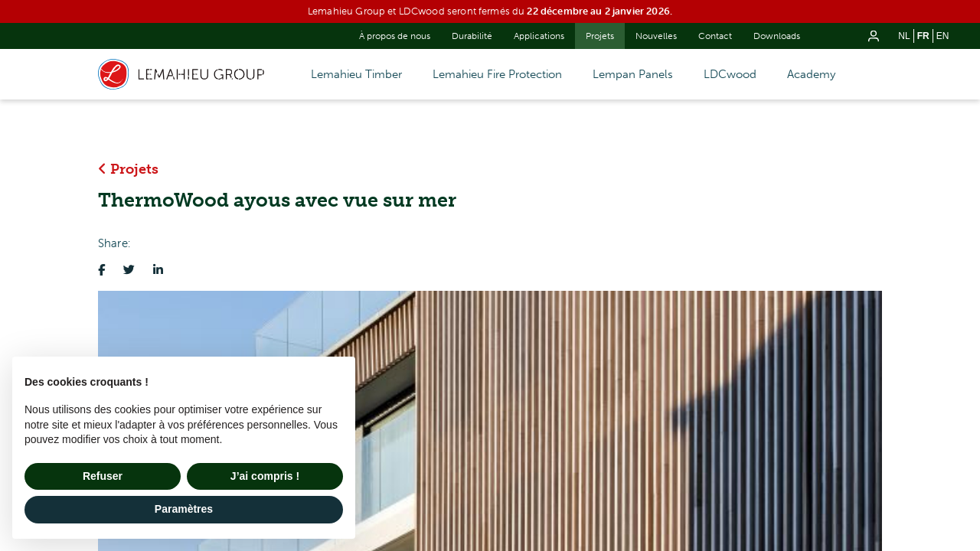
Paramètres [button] (184, 509)
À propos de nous (395, 36)
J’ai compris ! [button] (265, 476)
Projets (600, 36)
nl (904, 36)
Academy (811, 74)
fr (923, 36)
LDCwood (730, 74)
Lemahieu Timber (356, 74)
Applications (539, 36)
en (943, 36)
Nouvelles (656, 36)
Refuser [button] (103, 476)
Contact (715, 36)
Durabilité (472, 36)
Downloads (777, 36)
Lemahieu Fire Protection (497, 74)
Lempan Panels (633, 74)
